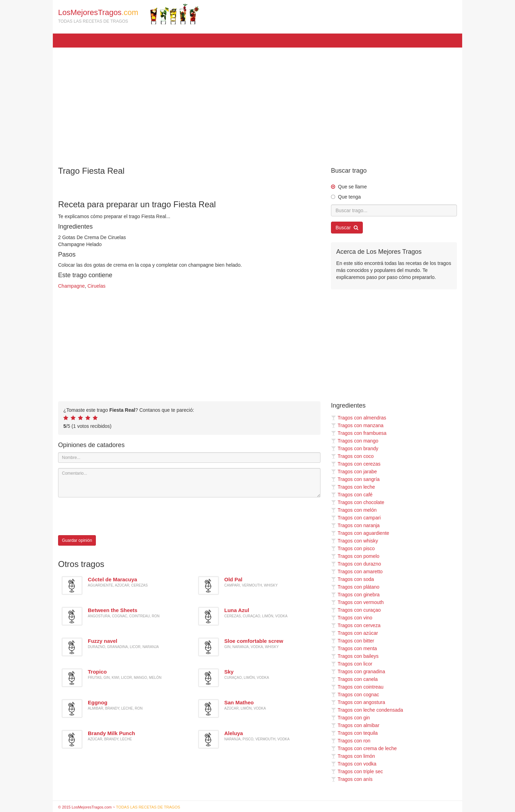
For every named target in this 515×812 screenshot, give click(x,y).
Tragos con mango (355, 441)
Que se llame (352, 187)
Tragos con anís (352, 779)
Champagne (71, 286)
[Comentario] (189, 483)
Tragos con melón (354, 510)
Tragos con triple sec (357, 771)
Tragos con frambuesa (359, 433)
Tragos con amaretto (357, 572)
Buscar (347, 228)
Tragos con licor (352, 664)
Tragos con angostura (358, 702)
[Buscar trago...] (394, 210)
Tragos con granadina (358, 671)
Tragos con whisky (354, 541)
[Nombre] (189, 458)
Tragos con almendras (359, 418)
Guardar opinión (77, 540)
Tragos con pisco (353, 548)
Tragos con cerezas (356, 464)
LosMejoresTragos (129, 14)
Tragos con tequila (354, 733)
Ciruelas (96, 286)
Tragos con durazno (356, 564)
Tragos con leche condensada (367, 710)
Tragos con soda (352, 579)
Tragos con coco (352, 456)
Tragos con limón (353, 756)
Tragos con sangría (355, 479)
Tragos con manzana (357, 425)
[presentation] (111, 516)
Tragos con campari (356, 518)
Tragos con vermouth (357, 602)
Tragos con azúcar (354, 633)
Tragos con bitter (353, 641)
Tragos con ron (351, 741)
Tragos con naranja (355, 525)
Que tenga (349, 197)
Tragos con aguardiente (360, 533)
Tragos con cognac (355, 695)
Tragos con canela (354, 679)
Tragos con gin (350, 718)
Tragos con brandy (355, 448)
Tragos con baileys (355, 656)
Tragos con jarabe (354, 472)
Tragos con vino (352, 618)
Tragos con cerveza (356, 625)
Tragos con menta (354, 648)
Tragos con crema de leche (364, 748)
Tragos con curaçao (356, 610)
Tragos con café (352, 495)
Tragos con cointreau (357, 687)
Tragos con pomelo (355, 556)
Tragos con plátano (355, 587)
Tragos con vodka (354, 764)
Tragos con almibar (355, 725)
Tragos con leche (353, 487)
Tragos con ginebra (355, 595)
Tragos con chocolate (358, 502)
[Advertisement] (257, 103)
